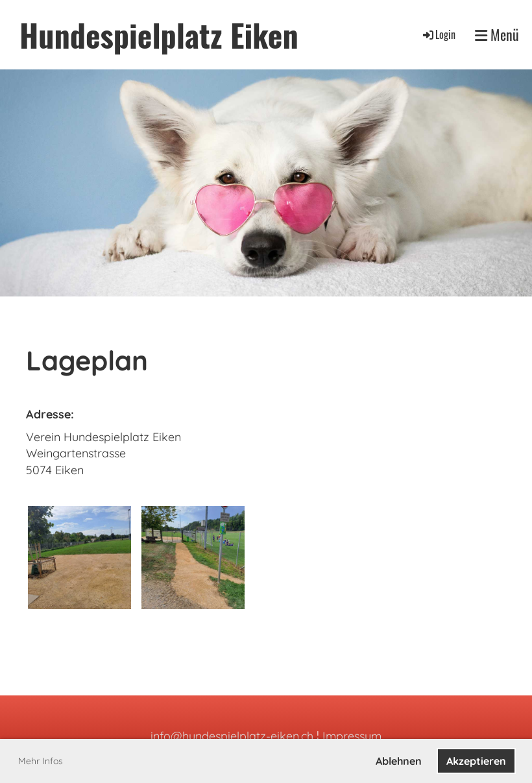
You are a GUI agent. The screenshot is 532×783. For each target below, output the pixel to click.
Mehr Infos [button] (41, 761)
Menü (497, 35)
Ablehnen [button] (399, 761)
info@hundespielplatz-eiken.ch (232, 736)
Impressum (352, 736)
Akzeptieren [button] (476, 761)
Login (438, 34)
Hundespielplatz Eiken (159, 35)
